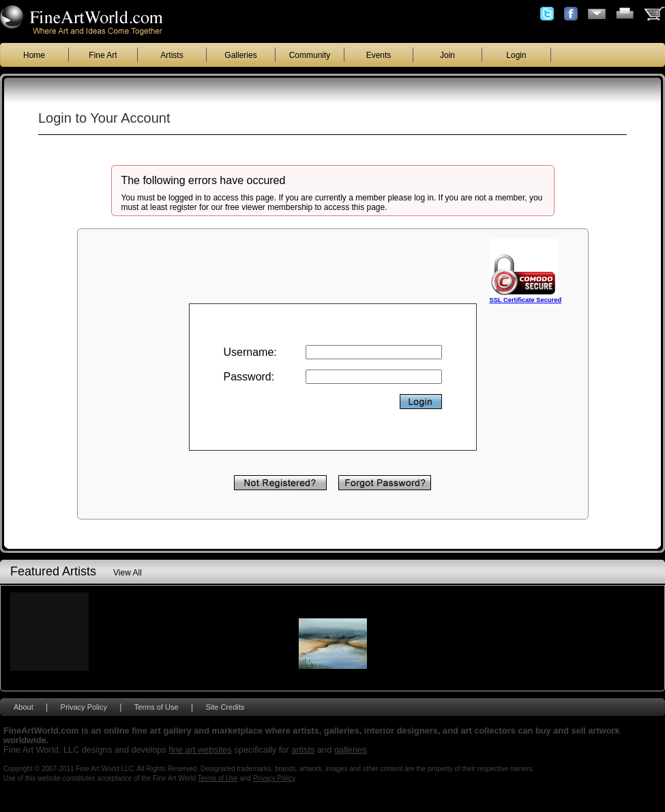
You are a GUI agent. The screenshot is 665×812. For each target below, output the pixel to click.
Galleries (240, 55)
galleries (351, 750)
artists (303, 750)
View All (128, 573)
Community (310, 55)
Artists (172, 55)
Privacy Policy (84, 707)
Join (447, 55)
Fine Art (103, 55)
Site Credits (225, 707)
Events (379, 55)
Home (34, 55)
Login (516, 55)
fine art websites (200, 750)
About (24, 707)
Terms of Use (157, 707)
